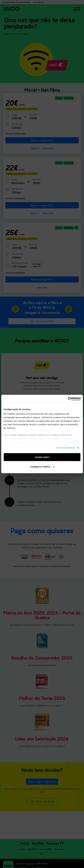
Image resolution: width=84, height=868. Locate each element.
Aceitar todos (42, 457)
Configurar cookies (42, 467)
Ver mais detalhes (65, 448)
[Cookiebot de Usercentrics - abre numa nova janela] (68, 399)
